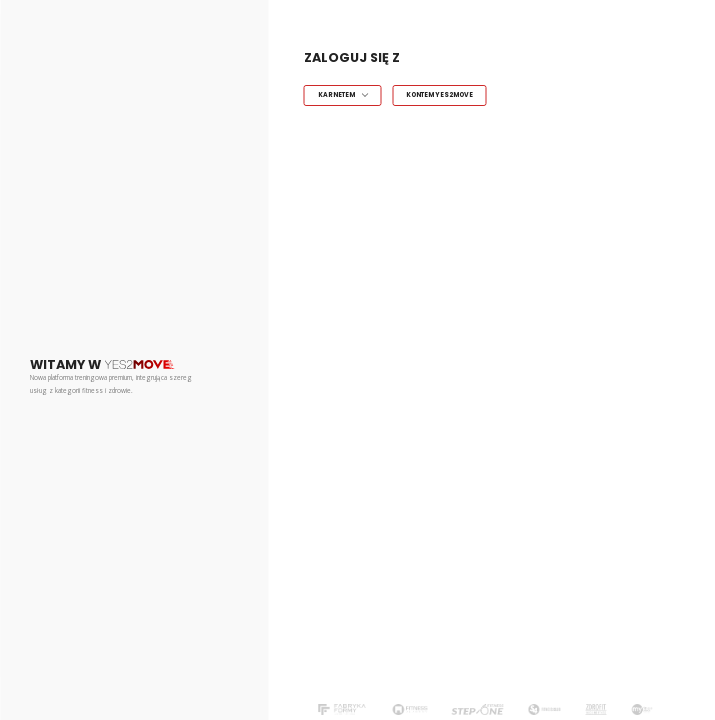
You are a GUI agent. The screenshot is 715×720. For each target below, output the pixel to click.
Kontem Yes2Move (439, 94)
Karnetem (336, 94)
